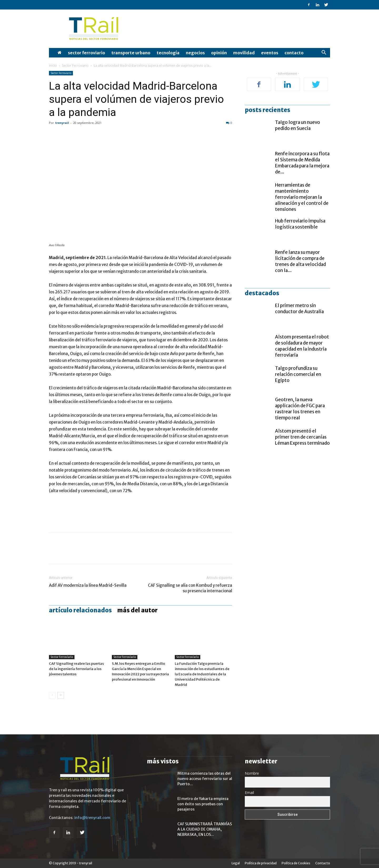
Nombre (252, 773)
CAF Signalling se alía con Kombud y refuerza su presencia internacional (190, 588)
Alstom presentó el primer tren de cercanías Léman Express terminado (302, 437)
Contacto (294, 53)
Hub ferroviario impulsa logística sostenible (300, 224)
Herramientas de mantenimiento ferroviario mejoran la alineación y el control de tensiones (302, 197)
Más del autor (137, 610)
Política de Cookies (296, 863)
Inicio (53, 66)
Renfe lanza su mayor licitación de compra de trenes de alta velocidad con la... (300, 261)
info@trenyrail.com (92, 818)
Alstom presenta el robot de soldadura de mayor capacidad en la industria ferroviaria (302, 346)
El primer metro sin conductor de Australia (299, 309)
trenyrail (62, 123)
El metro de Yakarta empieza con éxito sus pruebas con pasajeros (203, 804)
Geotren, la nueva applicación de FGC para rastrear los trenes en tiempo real (300, 409)
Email (249, 792)
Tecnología (168, 53)
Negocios (195, 53)
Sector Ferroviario (86, 53)
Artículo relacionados (80, 610)
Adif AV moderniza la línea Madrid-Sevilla (88, 585)
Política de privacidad (261, 863)
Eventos (270, 53)
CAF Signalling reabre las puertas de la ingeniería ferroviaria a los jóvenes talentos (76, 669)
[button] (324, 53)
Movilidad (244, 53)
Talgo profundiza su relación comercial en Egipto (298, 374)
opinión (219, 53)
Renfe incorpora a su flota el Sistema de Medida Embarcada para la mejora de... (302, 163)
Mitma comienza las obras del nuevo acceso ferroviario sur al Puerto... (205, 779)
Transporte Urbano (131, 53)
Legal (236, 863)
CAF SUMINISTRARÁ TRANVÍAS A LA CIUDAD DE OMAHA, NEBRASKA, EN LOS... (205, 829)
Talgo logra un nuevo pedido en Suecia (298, 125)
